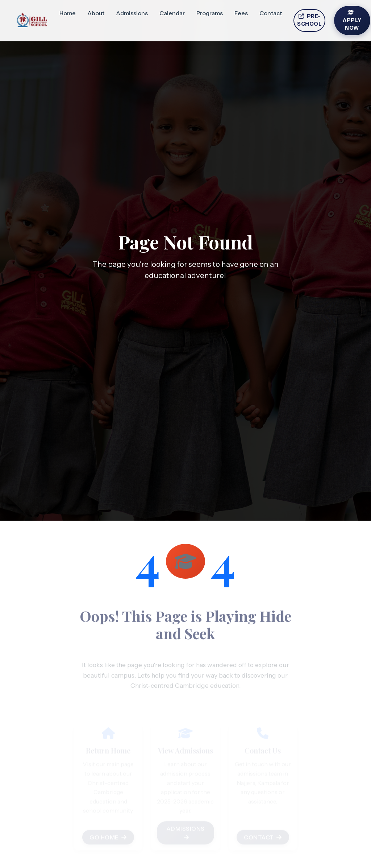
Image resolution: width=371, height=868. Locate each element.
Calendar (172, 13)
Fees (241, 13)
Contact (271, 13)
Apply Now (352, 20)
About (96, 13)
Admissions (132, 13)
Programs (210, 13)
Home (68, 13)
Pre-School (309, 20)
